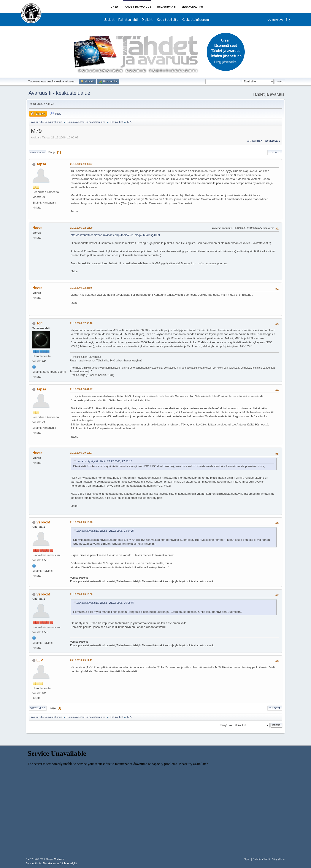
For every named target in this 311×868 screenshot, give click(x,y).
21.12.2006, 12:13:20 (81, 228)
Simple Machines (55, 859)
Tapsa (41, 164)
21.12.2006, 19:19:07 (81, 453)
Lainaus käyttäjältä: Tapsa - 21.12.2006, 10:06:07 (105, 603)
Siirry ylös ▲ (279, 859)
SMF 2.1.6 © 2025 (35, 859)
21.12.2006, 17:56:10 (81, 323)
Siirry (223, 725)
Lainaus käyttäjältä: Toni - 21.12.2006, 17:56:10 (104, 461)
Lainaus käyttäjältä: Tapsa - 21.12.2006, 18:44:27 (105, 531)
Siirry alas (37, 152)
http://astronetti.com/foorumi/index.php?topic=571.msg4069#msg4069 (115, 235)
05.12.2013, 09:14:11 (81, 660)
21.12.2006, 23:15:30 (81, 594)
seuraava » (273, 141)
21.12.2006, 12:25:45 (81, 288)
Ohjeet (247, 859)
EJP (40, 660)
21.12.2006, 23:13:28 (81, 522)
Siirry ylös (38, 708)
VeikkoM (43, 522)
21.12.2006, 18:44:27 (81, 389)
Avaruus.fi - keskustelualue (59, 93)
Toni (40, 323)
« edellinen (255, 141)
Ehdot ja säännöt (261, 859)
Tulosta (275, 152)
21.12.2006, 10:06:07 (81, 164)
